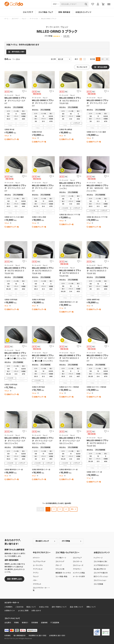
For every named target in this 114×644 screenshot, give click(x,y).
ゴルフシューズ (78, 565)
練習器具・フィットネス (63, 573)
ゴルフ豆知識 (98, 584)
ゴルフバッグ (60, 561)
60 (107, 59)
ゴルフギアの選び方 (101, 573)
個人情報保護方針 (20, 636)
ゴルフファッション (100, 580)
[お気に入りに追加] (24, 91)
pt (7, 136)
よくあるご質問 (23, 611)
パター (35, 580)
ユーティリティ (38, 565)
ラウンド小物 (60, 569)
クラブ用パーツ (61, 558)
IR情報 (16, 623)
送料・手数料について (59, 607)
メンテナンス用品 (79, 573)
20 (98, 59)
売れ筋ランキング (42, 541)
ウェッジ (36, 576)
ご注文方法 (19, 607)
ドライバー (36, 558)
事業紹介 (25, 623)
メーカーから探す (79, 576)
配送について (31, 607)
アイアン (36, 573)
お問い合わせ (36, 611)
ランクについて (82, 67)
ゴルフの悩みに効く (101, 561)
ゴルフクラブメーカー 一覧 (41, 589)
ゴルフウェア (77, 558)
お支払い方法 (44, 607)
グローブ (59, 565)
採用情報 (35, 623)
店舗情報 (44, 623)
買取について (91, 607)
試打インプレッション (101, 576)
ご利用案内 (8, 607)
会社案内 (8, 623)
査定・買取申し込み (14, 579)
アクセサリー (77, 569)
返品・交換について (77, 607)
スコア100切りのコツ (101, 565)
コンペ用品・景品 (61, 576)
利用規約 (8, 636)
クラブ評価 (66, 541)
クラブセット (37, 584)
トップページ (98, 558)
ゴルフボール (77, 561)
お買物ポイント (10, 611)
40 (103, 59)
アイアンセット (38, 569)
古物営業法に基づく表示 (57, 636)
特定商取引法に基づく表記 (37, 636)
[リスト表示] (85, 59)
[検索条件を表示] (16, 52)
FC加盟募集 (55, 623)
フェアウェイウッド (39, 561)
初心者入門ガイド (100, 569)
